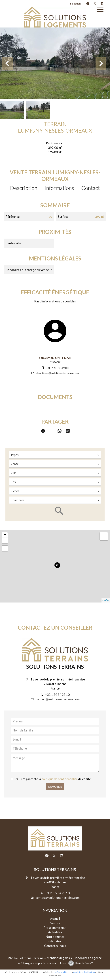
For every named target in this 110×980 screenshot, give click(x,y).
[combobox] (55, 455)
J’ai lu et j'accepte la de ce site (53, 779)
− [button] (5, 540)
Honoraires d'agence (88, 958)
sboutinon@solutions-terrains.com (57, 373)
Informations (59, 188)
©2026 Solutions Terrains (26, 958)
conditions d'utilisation (84, 972)
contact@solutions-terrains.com (58, 699)
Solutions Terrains (55, 667)
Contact (91, 188)
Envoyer (55, 787)
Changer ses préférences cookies (43, 963)
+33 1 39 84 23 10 (57, 695)
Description (24, 188)
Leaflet (106, 600)
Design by (84, 963)
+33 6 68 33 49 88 (57, 368)
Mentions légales (58, 958)
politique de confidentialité (60, 779)
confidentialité (60, 972)
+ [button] (5, 535)
